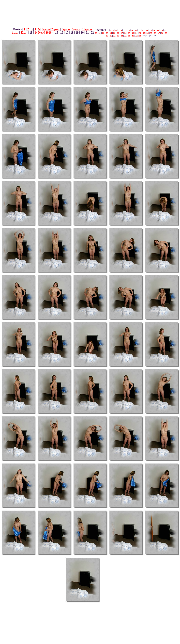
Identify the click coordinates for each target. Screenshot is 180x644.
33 (144, 33)
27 (122, 33)
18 (162, 30)
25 (114, 33)
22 (103, 33)
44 (122, 36)
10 (87, 29)
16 (154, 30)
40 (107, 36)
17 (158, 30)
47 (133, 36)
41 (111, 36)
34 (148, 33)
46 (129, 36)
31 (137, 33)
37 (159, 33)
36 (155, 33)
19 (165, 30)
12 (24, 33)
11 (15, 33)
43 (118, 36)
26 (118, 33)
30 (133, 33)
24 (111, 33)
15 (151, 30)
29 (129, 33)
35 (151, 33)
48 (137, 36)
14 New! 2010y (44, 33)
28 (125, 33)
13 (143, 30)
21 (100, 33)
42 (114, 36)
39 (166, 33)
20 (96, 33)
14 (147, 30)
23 (107, 33)
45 (125, 36)
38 (162, 33)
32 (140, 33)
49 (140, 36)
